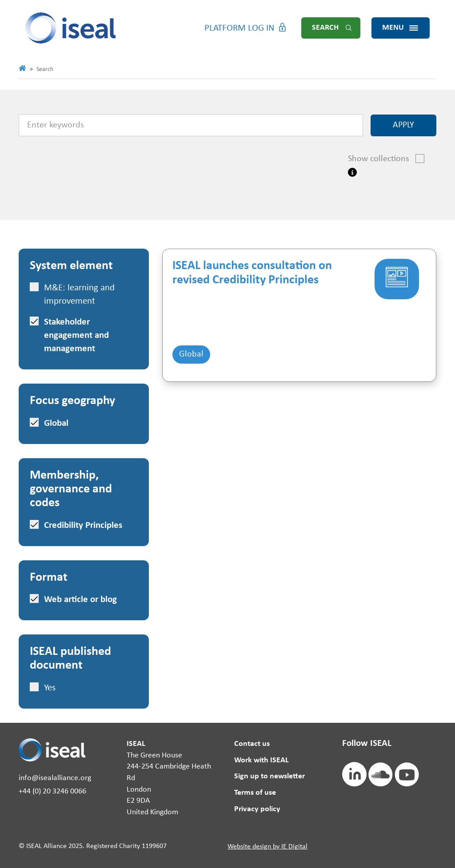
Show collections (383, 159)
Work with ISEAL (261, 760)
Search (325, 28)
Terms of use (255, 793)
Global (191, 354)
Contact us (252, 744)
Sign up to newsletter (269, 776)
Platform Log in (239, 28)
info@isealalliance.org (55, 778)
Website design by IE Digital (267, 847)
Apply (403, 125)
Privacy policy (257, 809)
